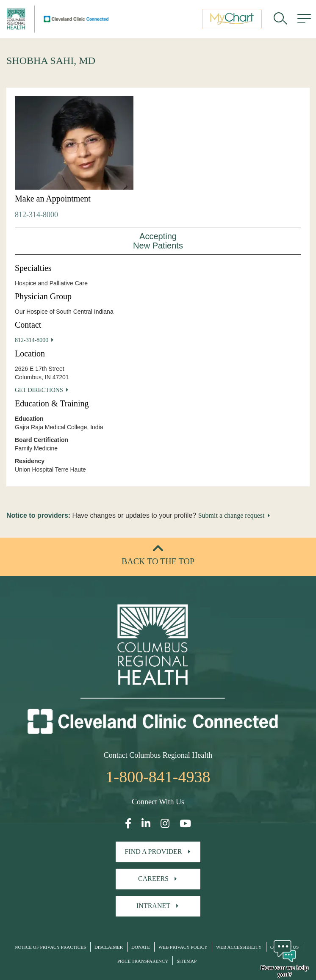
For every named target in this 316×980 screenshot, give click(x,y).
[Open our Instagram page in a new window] (165, 824)
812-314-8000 (36, 215)
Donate (141, 947)
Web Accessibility (239, 947)
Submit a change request (231, 515)
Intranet (153, 906)
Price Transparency (143, 961)
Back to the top (158, 561)
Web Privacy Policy (183, 947)
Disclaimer (109, 947)
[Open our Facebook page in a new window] (128, 824)
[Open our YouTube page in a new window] (185, 824)
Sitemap (187, 961)
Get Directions (39, 390)
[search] (280, 19)
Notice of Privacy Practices (50, 947)
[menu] (304, 19)
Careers (153, 879)
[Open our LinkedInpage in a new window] (146, 824)
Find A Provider (153, 852)
